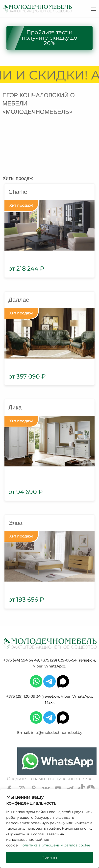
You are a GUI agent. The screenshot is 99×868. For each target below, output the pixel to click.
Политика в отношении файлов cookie (55, 845)
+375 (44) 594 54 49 (21, 660)
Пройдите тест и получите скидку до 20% (49, 38)
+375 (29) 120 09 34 (23, 696)
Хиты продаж (18, 178)
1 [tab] (46, 468)
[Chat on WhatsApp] (57, 761)
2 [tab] (53, 468)
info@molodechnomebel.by (57, 732)
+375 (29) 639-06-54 (59, 660)
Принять (49, 857)
